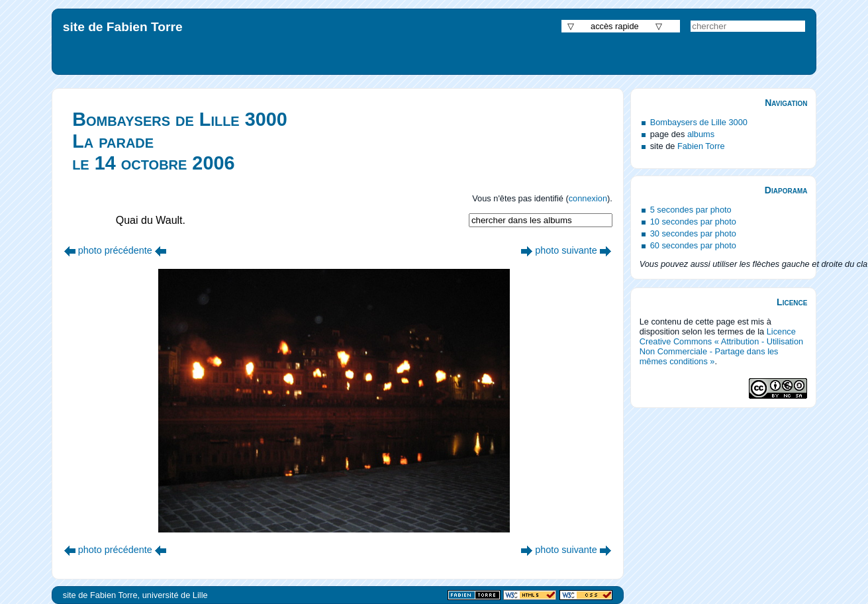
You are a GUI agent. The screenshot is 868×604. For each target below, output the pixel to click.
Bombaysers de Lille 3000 (699, 122)
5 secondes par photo (691, 210)
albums (701, 134)
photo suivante (566, 250)
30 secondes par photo (693, 233)
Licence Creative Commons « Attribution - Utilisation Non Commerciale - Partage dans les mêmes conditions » (722, 346)
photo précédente (115, 250)
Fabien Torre (701, 146)
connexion (588, 198)
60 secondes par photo (693, 245)
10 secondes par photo (693, 222)
